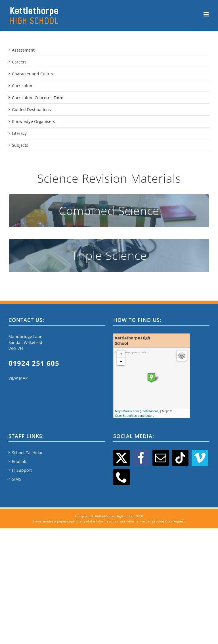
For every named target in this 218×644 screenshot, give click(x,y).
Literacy (19, 133)
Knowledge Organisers (33, 121)
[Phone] (121, 477)
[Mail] (161, 458)
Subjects (20, 145)
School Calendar (27, 453)
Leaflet (145, 411)
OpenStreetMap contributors (135, 416)
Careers (19, 62)
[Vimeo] (200, 458)
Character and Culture (33, 74)
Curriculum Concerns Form (38, 98)
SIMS (17, 479)
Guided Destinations (31, 110)
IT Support (22, 470)
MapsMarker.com (127, 411)
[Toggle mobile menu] (207, 14)
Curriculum (23, 86)
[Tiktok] (180, 458)
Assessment (23, 50)
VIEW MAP (18, 378)
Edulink (19, 461)
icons (155, 411)
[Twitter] (121, 458)
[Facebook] (141, 458)
